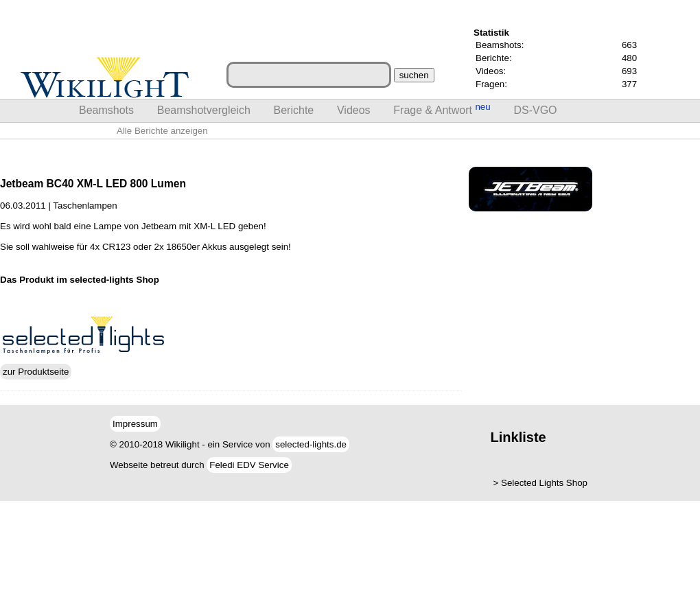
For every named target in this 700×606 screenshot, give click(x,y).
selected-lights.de (311, 444)
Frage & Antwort (442, 109)
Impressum (135, 424)
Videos (354, 110)
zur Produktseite (36, 372)
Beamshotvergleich (204, 110)
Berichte (294, 110)
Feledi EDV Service (249, 465)
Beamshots (106, 110)
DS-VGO (535, 110)
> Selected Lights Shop (540, 483)
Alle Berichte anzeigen (162, 131)
